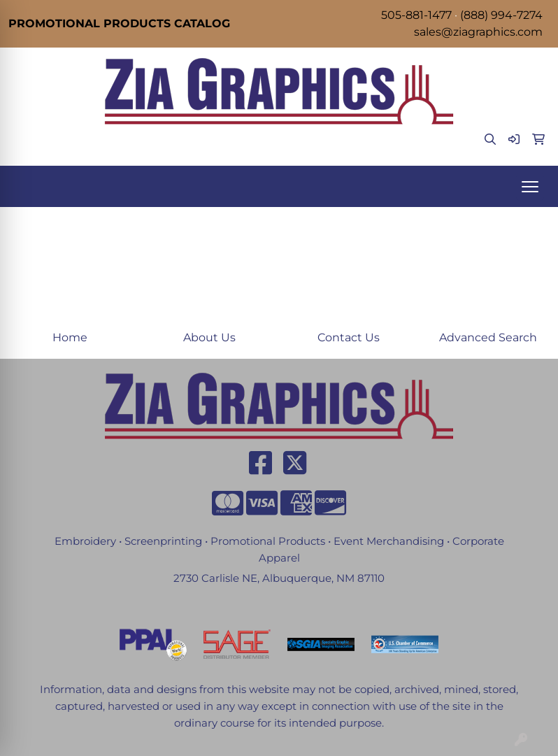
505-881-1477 (416, 15)
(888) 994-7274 (501, 15)
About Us (209, 337)
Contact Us (349, 337)
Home (70, 337)
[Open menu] (530, 187)
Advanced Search (488, 337)
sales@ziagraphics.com (478, 32)
